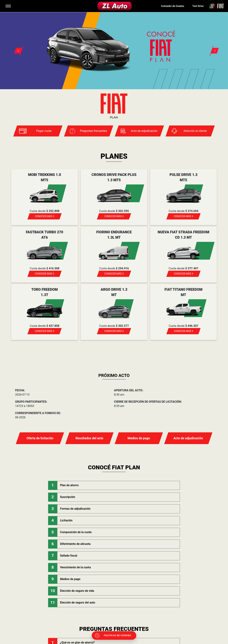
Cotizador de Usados (173, 6)
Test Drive (198, 6)
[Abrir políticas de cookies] (114, 635)
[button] (16, 46)
